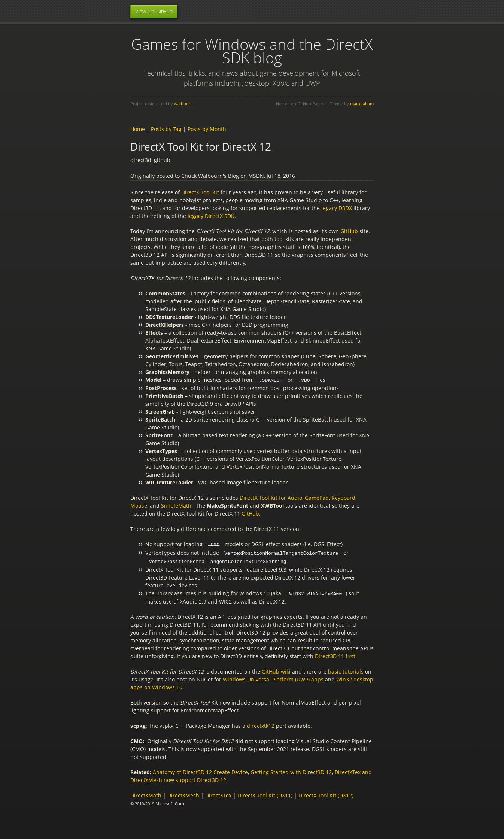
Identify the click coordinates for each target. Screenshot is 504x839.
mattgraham (362, 104)
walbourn (183, 104)
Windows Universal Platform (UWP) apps (273, 677)
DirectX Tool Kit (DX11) (265, 794)
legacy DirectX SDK (211, 216)
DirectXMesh (183, 794)
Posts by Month (207, 129)
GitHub (350, 231)
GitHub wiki (277, 670)
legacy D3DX (337, 208)
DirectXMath (146, 794)
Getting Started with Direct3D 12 (291, 770)
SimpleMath (176, 505)
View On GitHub (154, 11)
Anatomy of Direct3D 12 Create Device (200, 770)
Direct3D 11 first (335, 654)
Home (138, 129)
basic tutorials (346, 670)
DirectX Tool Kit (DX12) (326, 794)
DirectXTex (218, 794)
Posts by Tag (166, 129)
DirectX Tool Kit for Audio (271, 497)
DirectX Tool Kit (200, 192)
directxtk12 (261, 724)
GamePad (317, 497)
